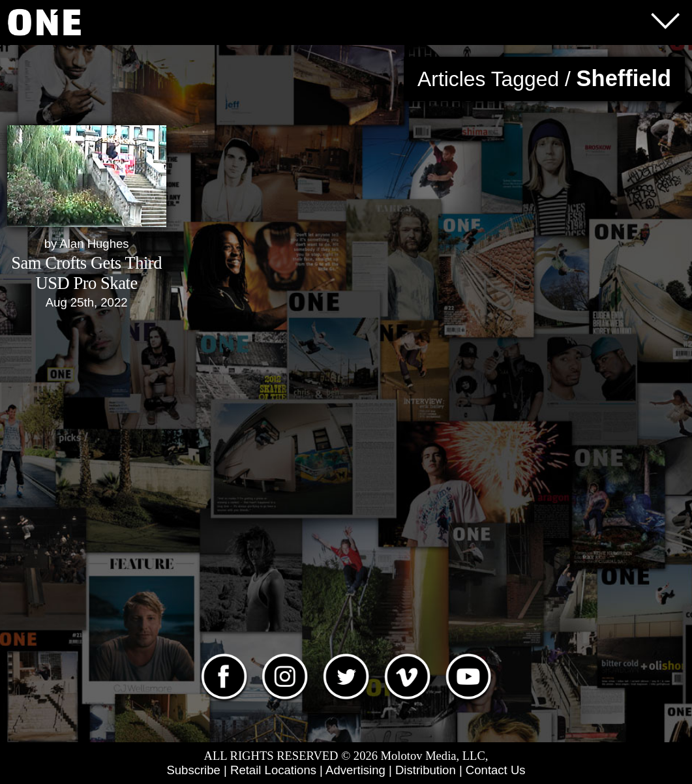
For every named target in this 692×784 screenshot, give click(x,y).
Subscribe (193, 770)
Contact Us (496, 770)
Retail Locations (273, 770)
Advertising (355, 770)
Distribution (426, 770)
